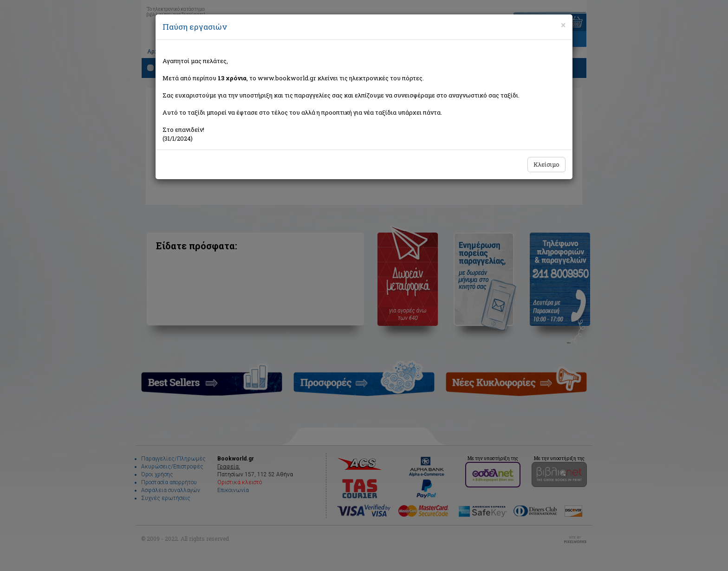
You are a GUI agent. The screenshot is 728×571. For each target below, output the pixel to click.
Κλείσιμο (546, 164)
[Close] (563, 25)
